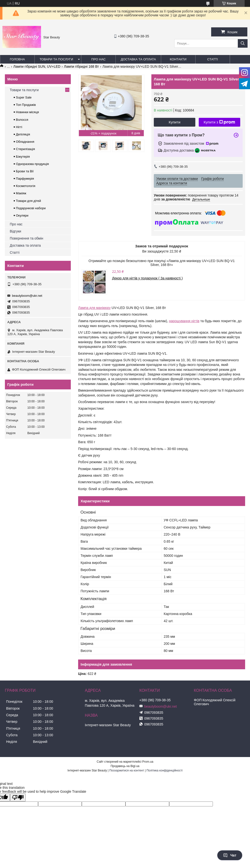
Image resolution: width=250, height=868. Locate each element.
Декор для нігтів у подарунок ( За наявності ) (147, 278)
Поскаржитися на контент (127, 770)
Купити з (219, 122)
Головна (17, 59)
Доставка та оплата (138, 59)
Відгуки (16, 231)
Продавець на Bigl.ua (125, 766)
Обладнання (25, 142)
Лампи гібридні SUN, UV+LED (37, 66)
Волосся (22, 120)
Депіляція (23, 134)
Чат (230, 855)
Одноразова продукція (32, 164)
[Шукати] (243, 43)
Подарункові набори (31, 208)
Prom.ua (148, 762)
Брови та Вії (25, 171)
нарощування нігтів (184, 321)
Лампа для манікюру (94, 308)
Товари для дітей (28, 201)
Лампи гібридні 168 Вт (81, 66)
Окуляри (22, 215)
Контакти (178, 59)
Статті (213, 59)
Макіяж (21, 193)
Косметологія (26, 186)
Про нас (99, 59)
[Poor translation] (18, 797)
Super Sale (24, 97)
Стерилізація (25, 149)
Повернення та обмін (26, 238)
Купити (175, 122)
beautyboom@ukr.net (27, 296)
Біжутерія (23, 157)
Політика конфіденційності (165, 770)
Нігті (19, 127)
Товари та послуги (56, 59)
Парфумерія (25, 179)
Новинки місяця (27, 112)
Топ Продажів (26, 105)
